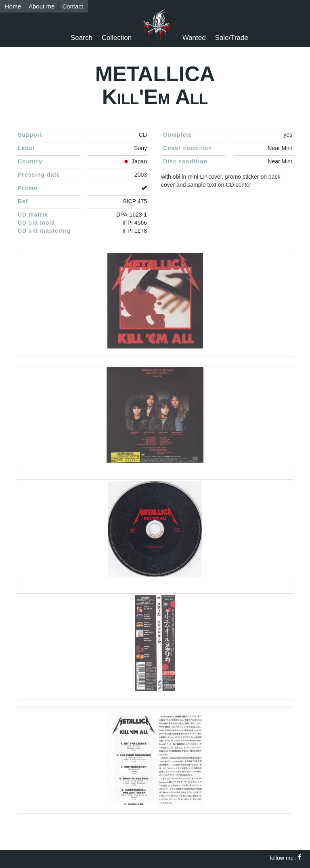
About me (42, 6)
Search (82, 38)
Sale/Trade (231, 38)
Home (13, 6)
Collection (117, 38)
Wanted (194, 38)
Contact (73, 6)
